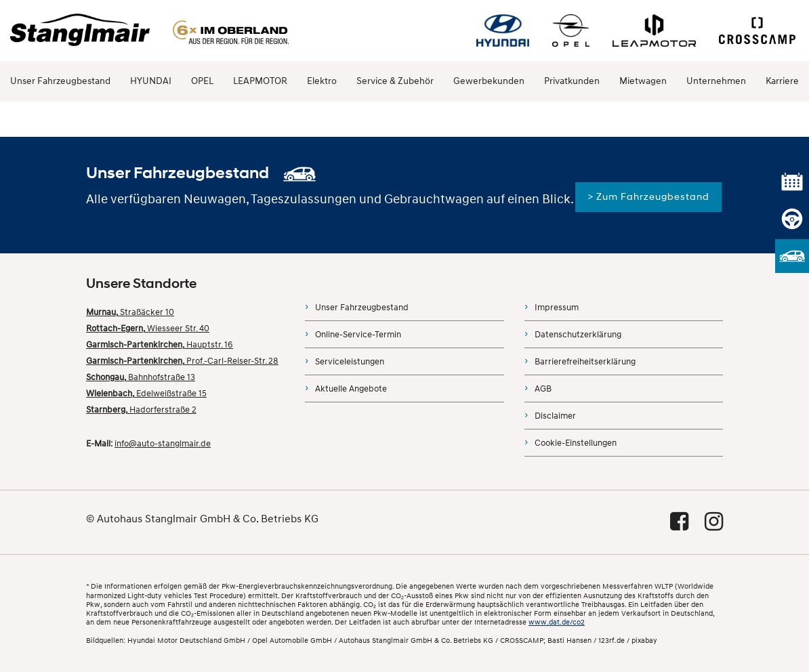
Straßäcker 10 (130, 312)
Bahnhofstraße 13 (141, 377)
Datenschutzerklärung (578, 335)
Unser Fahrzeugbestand (60, 81)
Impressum (557, 308)
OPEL (202, 81)
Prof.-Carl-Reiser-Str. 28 (182, 361)
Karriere (782, 81)
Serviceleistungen (350, 362)
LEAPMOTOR (260, 81)
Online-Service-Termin (358, 335)
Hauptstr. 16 (160, 345)
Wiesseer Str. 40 (148, 329)
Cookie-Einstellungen (576, 443)
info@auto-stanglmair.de (163, 444)
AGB (543, 389)
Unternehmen (716, 81)
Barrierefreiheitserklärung (585, 362)
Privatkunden (572, 81)
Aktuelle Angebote (351, 389)
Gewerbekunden (489, 81)
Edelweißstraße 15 (146, 394)
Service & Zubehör (395, 81)
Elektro (322, 81)
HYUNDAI (151, 81)
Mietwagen (643, 81)
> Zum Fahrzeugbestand (648, 197)
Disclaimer (555, 416)
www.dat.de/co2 (557, 622)
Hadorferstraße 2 (141, 410)
